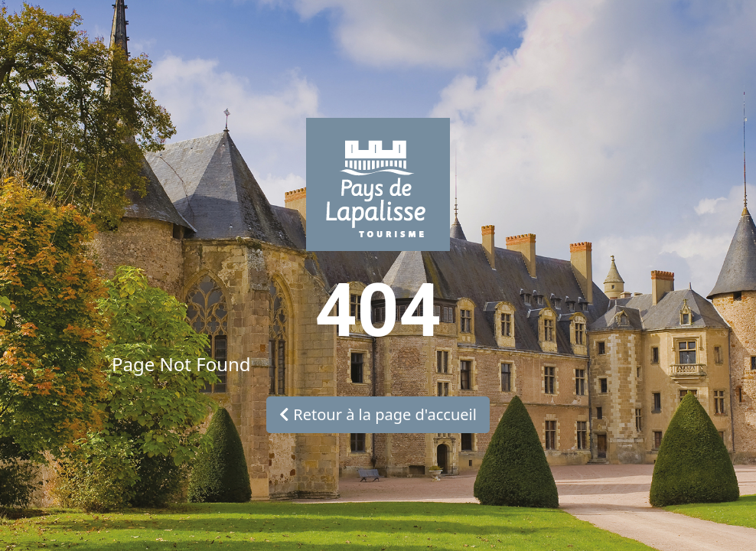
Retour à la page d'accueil (378, 414)
